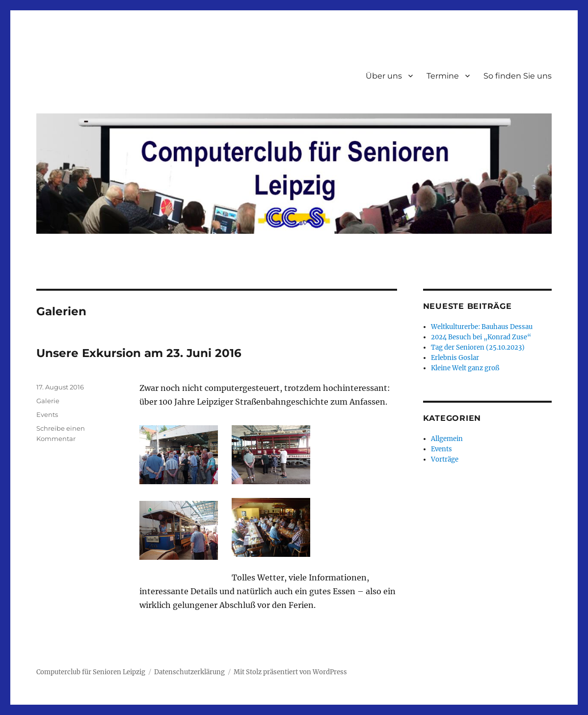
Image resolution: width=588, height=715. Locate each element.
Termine (443, 76)
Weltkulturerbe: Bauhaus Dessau (482, 327)
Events (47, 414)
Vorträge (445, 459)
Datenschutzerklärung (189, 672)
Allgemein (447, 439)
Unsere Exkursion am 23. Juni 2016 (139, 353)
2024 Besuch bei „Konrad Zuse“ (481, 337)
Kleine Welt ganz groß (465, 368)
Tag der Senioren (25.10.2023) (478, 347)
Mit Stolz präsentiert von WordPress (290, 672)
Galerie (48, 401)
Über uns (384, 76)
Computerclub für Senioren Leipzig (91, 672)
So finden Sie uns (518, 76)
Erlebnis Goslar (455, 358)
